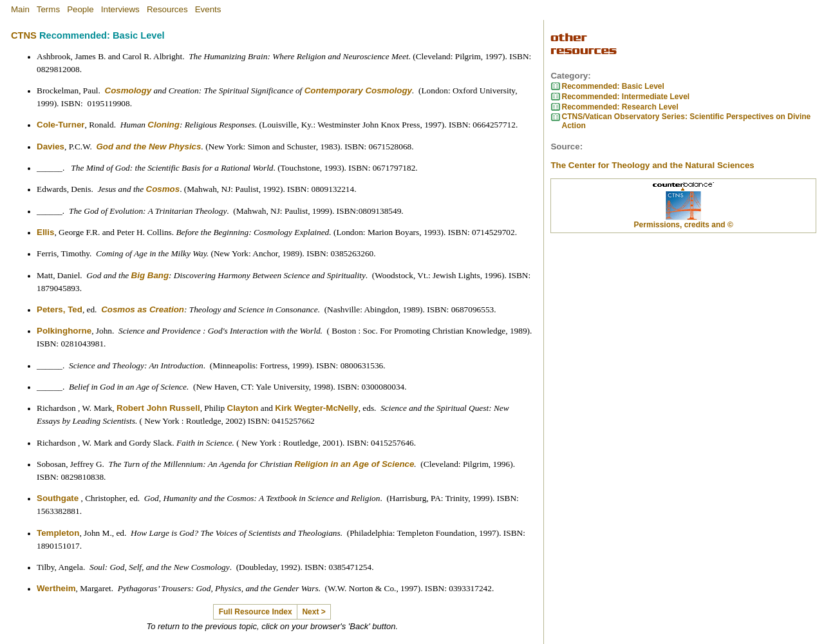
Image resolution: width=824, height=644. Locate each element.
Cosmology (128, 90)
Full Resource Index (256, 612)
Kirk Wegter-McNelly (316, 408)
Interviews (120, 9)
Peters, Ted (60, 309)
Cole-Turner (61, 125)
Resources (167, 9)
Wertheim (56, 588)
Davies (51, 147)
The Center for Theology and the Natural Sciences (652, 165)
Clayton (243, 408)
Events (208, 9)
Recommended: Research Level (620, 107)
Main (20, 9)
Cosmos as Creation (143, 309)
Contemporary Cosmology (358, 90)
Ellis (45, 232)
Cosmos (163, 189)
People (80, 9)
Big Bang (150, 275)
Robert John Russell (158, 408)
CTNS (24, 35)
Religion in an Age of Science (354, 464)
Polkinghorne (64, 331)
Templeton (58, 533)
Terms (48, 9)
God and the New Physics (149, 147)
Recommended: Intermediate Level (625, 97)
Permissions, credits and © (684, 225)
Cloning (164, 125)
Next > (314, 612)
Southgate (58, 498)
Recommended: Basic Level (613, 86)
